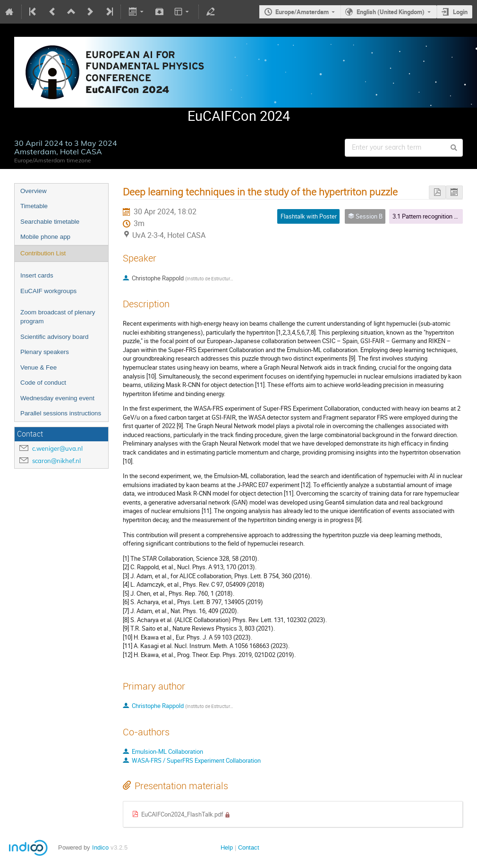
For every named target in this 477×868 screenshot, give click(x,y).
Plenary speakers (45, 352)
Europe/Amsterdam (302, 12)
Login (460, 12)
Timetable (34, 206)
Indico (100, 847)
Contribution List (43, 253)
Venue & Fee (38, 367)
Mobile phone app (45, 237)
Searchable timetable (50, 222)
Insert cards (37, 275)
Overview (34, 191)
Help (227, 847)
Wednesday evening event (57, 398)
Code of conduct (43, 383)
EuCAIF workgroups (48, 291)
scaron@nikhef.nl (56, 461)
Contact (249, 847)
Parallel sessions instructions (61, 413)
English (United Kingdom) (391, 12)
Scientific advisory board (54, 337)
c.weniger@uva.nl (57, 448)
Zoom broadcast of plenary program (58, 317)
